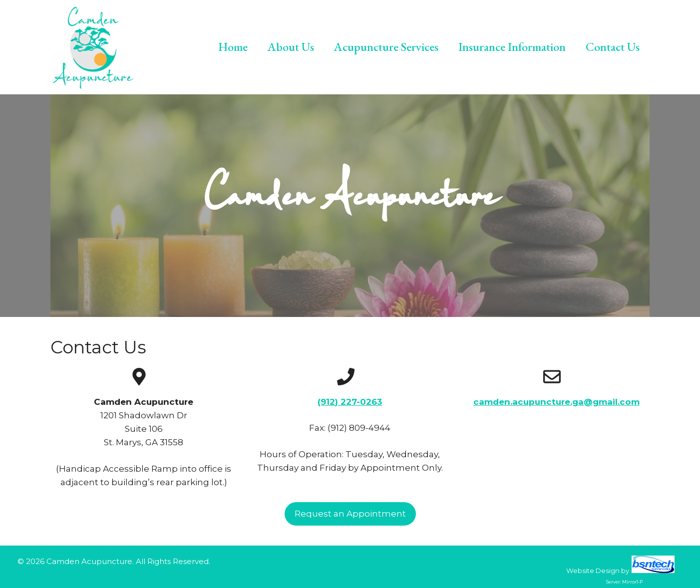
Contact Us (613, 47)
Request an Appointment (350, 514)
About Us (291, 47)
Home (233, 47)
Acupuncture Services (386, 47)
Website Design (593, 571)
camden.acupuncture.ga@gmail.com (556, 402)
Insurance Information (512, 47)
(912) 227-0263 (350, 402)
